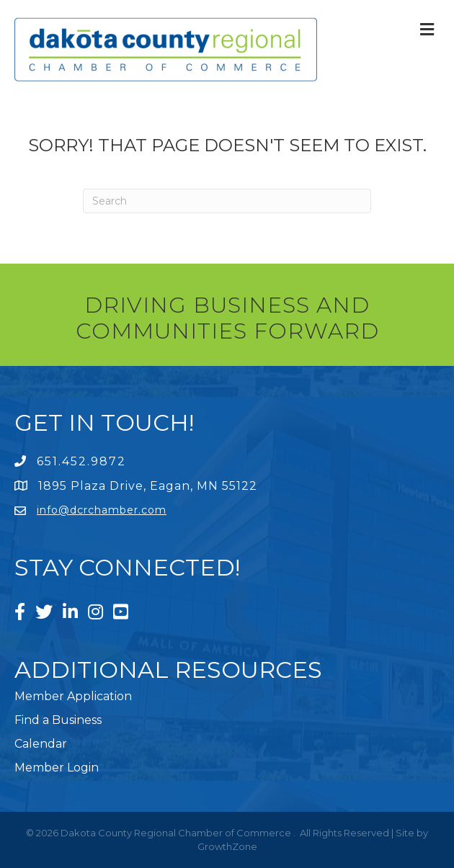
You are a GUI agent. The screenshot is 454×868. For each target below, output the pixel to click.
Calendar (41, 744)
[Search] (227, 201)
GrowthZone (227, 846)
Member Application (73, 696)
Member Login (57, 768)
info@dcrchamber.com (102, 510)
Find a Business (58, 720)
